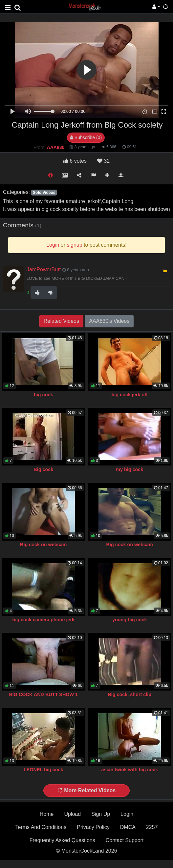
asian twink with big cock (130, 770)
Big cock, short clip (130, 694)
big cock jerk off (130, 395)
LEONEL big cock (43, 770)
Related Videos (61, 321)
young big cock (130, 620)
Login (127, 814)
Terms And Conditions (41, 827)
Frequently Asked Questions (62, 840)
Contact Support (125, 840)
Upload (72, 814)
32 (103, 161)
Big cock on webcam (43, 545)
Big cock (43, 469)
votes (75, 161)
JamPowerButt (44, 269)
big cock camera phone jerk (43, 620)
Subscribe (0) (86, 137)
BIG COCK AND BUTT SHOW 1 (43, 694)
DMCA (128, 827)
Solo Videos (44, 193)
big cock (43, 395)
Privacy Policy (93, 827)
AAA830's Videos (109, 321)
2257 (152, 827)
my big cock (130, 469)
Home (47, 814)
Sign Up (101, 814)
